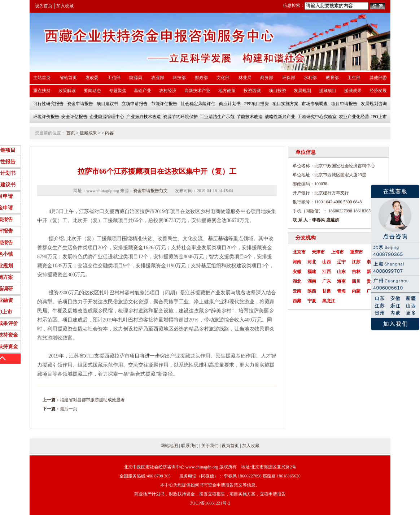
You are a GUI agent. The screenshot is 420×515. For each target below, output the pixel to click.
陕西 (312, 291)
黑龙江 (329, 301)
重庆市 (356, 252)
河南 (297, 262)
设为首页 (44, 6)
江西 (327, 272)
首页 (71, 133)
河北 (312, 262)
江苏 (356, 262)
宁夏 (312, 301)
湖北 (297, 281)
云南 (297, 291)
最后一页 (69, 409)
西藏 (297, 301)
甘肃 (327, 291)
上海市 (337, 252)
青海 (341, 291)
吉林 (356, 272)
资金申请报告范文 (150, 191)
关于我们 (210, 446)
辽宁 (341, 262)
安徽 (297, 272)
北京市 (299, 252)
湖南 (312, 281)
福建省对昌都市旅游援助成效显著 (92, 400)
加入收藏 (65, 6)
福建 (312, 272)
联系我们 (190, 446)
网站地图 (169, 446)
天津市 (318, 252)
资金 (216, 220)
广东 (327, 281)
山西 (327, 262)
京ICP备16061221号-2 (210, 503)
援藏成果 (88, 133)
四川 (356, 281)
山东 (341, 272)
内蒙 (356, 291)
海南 (341, 281)
